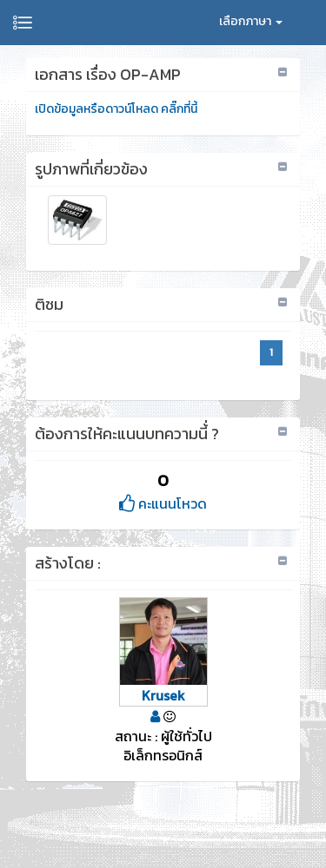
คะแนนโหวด (163, 503)
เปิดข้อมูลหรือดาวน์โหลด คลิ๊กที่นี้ (116, 109)
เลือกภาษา (251, 21)
